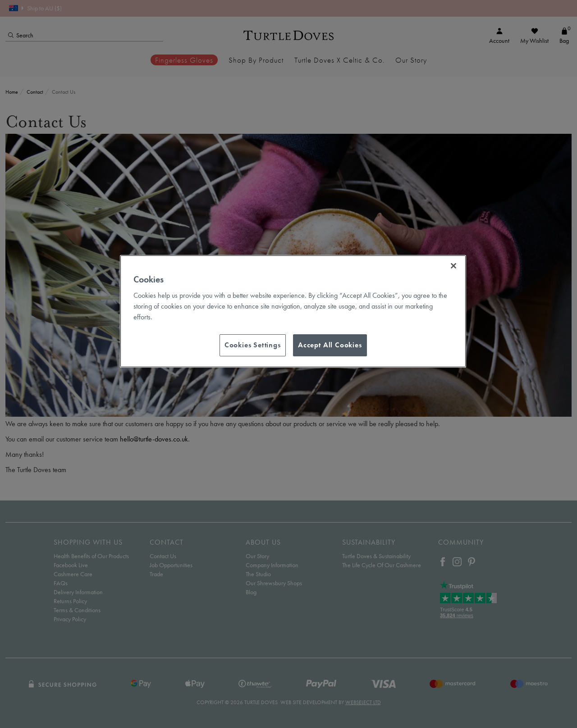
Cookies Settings (253, 345)
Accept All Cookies (330, 345)
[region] (293, 311)
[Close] (453, 266)
